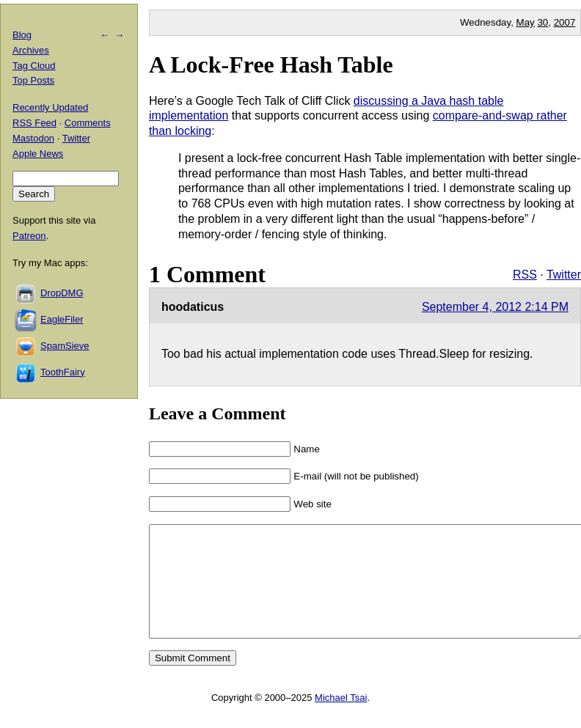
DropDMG (62, 293)
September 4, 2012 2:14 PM (495, 307)
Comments (88, 123)
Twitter (564, 275)
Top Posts (33, 80)
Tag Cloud (34, 66)
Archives (31, 50)
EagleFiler (62, 319)
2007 (565, 22)
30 (542, 22)
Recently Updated (50, 107)
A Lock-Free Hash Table (271, 65)
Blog (22, 35)
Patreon (29, 236)
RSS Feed (34, 123)
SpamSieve (65, 346)
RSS (525, 275)
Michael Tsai (341, 720)
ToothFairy (63, 372)
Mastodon (33, 138)
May (526, 22)
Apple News (38, 154)
